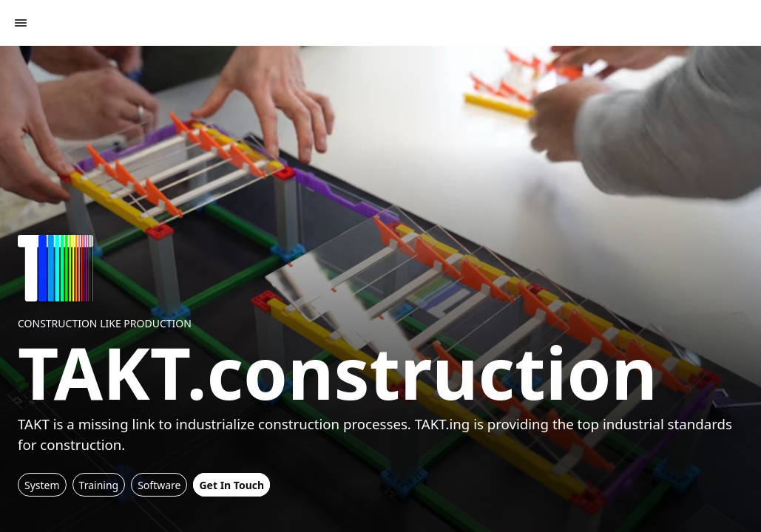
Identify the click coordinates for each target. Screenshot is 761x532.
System (42, 485)
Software (159, 485)
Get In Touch (231, 485)
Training (99, 485)
